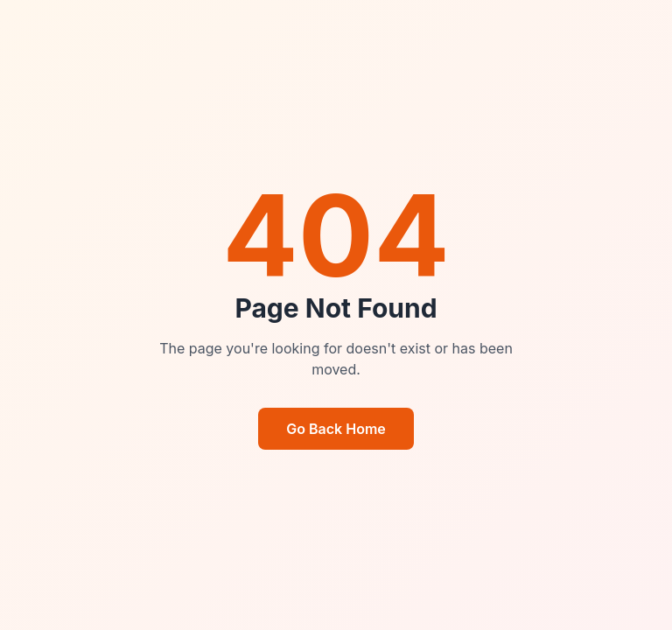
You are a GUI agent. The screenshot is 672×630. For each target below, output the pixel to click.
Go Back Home (336, 429)
